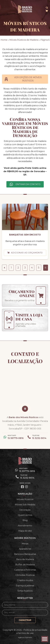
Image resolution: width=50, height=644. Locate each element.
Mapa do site (25, 531)
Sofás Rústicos (25, 591)
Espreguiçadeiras (25, 586)
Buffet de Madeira (25, 565)
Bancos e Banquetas (25, 554)
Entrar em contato (28, 184)
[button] (45, 639)
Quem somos (25, 515)
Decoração (25, 510)
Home (4, 40)
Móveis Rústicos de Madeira (24, 40)
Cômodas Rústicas (25, 575)
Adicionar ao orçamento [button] (27, 253)
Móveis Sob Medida (25, 505)
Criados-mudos (25, 580)
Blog (25, 520)
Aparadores (25, 549)
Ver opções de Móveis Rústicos (23, 79)
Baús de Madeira (25, 559)
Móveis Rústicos (25, 499)
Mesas (25, 544)
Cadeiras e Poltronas (25, 570)
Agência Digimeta (25, 637)
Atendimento (25, 526)
